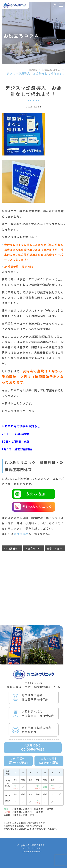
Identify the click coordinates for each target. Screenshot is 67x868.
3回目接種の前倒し (13, 548)
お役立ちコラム (51, 70)
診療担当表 (21, 534)
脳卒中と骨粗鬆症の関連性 (56, 548)
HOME (33, 70)
